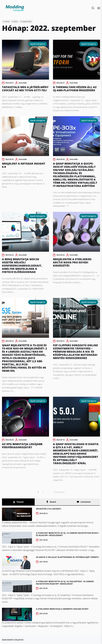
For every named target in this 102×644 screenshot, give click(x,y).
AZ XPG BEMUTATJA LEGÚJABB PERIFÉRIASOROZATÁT (22, 446)
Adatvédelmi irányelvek (13, 640)
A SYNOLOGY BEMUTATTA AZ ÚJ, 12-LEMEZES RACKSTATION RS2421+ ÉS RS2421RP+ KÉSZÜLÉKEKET (68, 534)
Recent (51, 502)
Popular (18, 502)
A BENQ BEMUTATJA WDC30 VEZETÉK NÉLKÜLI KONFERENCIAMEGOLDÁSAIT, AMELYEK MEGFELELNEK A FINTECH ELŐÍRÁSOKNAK (22, 266)
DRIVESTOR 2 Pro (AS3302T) (49, 509)
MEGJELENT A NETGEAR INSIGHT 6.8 (24, 165)
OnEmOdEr (23, 83)
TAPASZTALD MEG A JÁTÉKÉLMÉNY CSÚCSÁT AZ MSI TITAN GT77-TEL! (25, 89)
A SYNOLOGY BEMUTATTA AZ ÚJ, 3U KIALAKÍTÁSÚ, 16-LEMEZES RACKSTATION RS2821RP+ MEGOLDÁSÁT (65, 583)
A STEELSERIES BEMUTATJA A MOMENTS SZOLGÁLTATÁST (62, 609)
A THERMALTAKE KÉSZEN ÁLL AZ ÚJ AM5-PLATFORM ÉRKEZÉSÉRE (75, 89)
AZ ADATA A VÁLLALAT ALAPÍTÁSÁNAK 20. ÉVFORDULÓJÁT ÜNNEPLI (67, 557)
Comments (84, 502)
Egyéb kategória (38, 44)
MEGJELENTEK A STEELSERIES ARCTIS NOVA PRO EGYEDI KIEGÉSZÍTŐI (72, 262)
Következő (59, 492)
